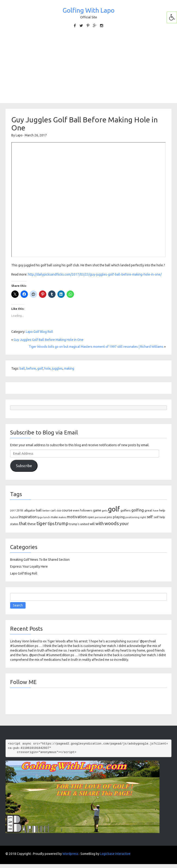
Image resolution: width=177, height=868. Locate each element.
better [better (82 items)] (46, 511)
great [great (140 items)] (148, 510)
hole (47, 368)
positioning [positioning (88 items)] (132, 517)
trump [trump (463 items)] (62, 523)
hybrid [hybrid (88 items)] (14, 517)
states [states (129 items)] (14, 524)
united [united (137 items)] (85, 524)
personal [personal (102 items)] (100, 517)
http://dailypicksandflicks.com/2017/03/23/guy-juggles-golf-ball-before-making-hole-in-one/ (95, 274)
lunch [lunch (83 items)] (47, 517)
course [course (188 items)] (67, 510)
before (31, 368)
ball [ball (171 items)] (39, 510)
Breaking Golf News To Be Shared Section (40, 560)
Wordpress (70, 854)
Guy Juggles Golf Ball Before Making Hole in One (49, 340)
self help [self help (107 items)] (159, 517)
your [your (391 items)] (124, 523)
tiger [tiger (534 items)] (42, 523)
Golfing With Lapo (88, 10)
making (69, 368)
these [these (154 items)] (32, 524)
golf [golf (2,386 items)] (114, 509)
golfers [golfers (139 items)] (126, 510)
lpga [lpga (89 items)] (40, 517)
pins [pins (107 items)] (109, 517)
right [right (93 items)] (143, 517)
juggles (57, 368)
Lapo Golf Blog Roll (39, 332)
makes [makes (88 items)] (62, 517)
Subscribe (24, 466)
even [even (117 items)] (76, 510)
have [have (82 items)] (156, 511)
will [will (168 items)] (92, 524)
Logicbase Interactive (115, 854)
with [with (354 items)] (100, 523)
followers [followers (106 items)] (86, 510)
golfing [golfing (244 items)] (138, 510)
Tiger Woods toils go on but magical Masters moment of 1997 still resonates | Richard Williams (96, 347)
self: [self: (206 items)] (150, 517)
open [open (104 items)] (91, 517)
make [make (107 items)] (54, 517)
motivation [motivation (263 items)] (77, 517)
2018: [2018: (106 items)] (20, 510)
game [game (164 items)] (97, 510)
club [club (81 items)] (59, 511)
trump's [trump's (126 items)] (74, 524)
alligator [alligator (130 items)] (30, 510)
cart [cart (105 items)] (53, 510)
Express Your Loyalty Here (29, 566)
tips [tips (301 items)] (51, 523)
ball (22, 368)
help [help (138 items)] (162, 510)
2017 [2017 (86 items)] (13, 511)
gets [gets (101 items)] (105, 510)
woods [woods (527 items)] (112, 523)
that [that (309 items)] (23, 523)
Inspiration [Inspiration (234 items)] (28, 517)
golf (40, 368)
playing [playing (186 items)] (119, 517)
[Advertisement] (88, 65)
